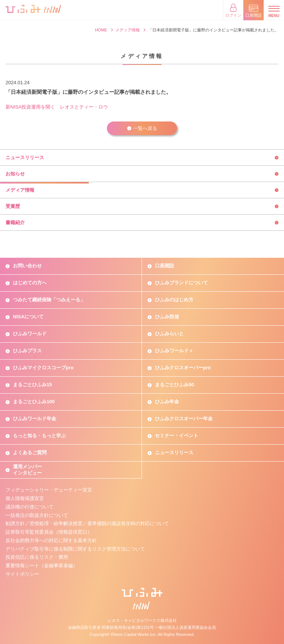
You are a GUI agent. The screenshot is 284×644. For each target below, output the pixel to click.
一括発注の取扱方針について (37, 515)
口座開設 (165, 266)
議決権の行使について (30, 507)
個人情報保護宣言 (25, 498)
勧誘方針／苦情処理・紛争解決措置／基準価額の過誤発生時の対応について (87, 523)
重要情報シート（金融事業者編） (42, 566)
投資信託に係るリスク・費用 (37, 557)
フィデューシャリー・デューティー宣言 (49, 490)
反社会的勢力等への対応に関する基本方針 (51, 540)
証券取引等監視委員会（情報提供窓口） (49, 532)
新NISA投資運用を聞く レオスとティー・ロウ (57, 107)
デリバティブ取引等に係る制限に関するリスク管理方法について (75, 549)
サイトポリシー (22, 574)
